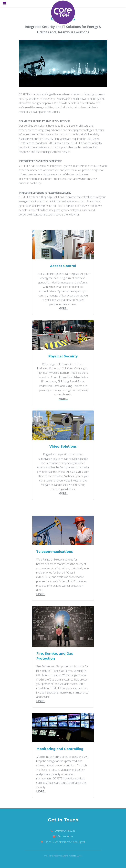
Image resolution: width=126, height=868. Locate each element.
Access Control (63, 266)
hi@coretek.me (65, 836)
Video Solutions (63, 446)
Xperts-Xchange (69, 856)
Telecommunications (55, 552)
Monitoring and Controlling (60, 749)
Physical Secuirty (63, 356)
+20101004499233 (64, 831)
